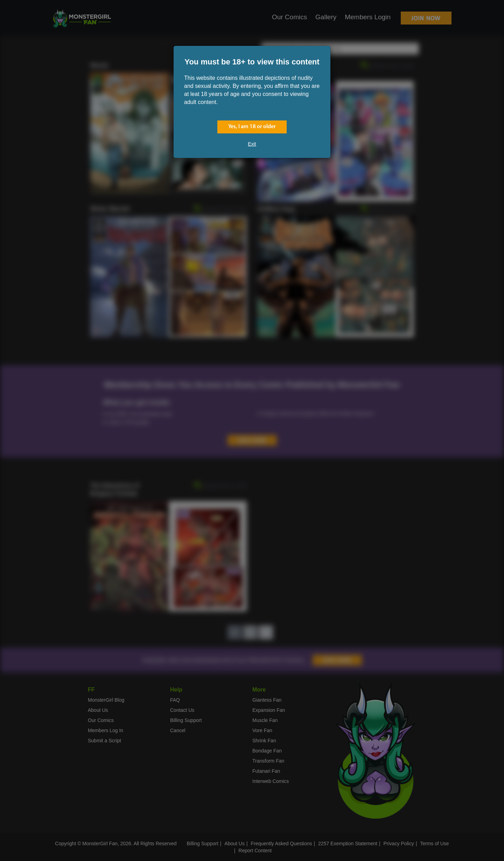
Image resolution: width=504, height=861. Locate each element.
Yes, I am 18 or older (252, 127)
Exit (252, 144)
